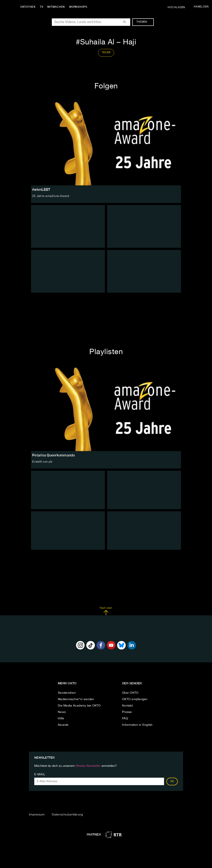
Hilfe (61, 718)
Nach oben (106, 611)
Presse (127, 712)
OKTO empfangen (135, 699)
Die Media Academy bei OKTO (79, 706)
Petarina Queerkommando (54, 455)
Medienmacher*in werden (76, 699)
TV (42, 7)
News (62, 712)
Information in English (137, 725)
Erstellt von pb (42, 462)
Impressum (37, 815)
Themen (144, 22)
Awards (63, 725)
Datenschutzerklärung (67, 815)
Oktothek (28, 7)
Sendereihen (67, 693)
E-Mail (40, 774)
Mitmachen (56, 7)
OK (172, 781)
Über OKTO (130, 693)
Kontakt (127, 706)
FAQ (125, 718)
